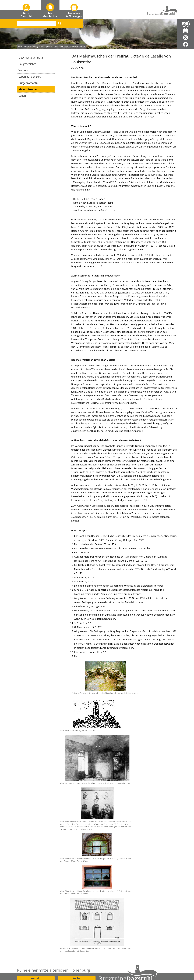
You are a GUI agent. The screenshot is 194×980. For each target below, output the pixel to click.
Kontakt (36, 948)
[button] (26, 10)
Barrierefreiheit (165, 969)
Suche (77, 948)
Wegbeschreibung (36, 955)
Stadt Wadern (25, 16)
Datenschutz (136, 969)
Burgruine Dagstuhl (43, 16)
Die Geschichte (61, 16)
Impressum (106, 969)
